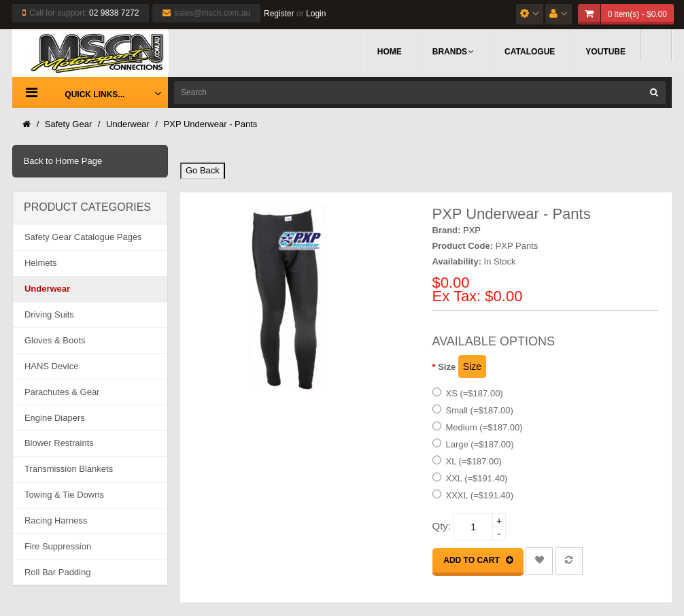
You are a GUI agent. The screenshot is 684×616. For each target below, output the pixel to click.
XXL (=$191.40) (477, 478)
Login (316, 14)
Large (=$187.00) (480, 444)
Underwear (128, 124)
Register (279, 14)
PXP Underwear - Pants (211, 124)
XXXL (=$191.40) (480, 495)
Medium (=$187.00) (484, 427)
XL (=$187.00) (474, 461)
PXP (472, 230)
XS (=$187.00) (475, 393)
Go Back (203, 170)
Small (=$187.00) (480, 410)
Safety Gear (68, 124)
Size (447, 367)
